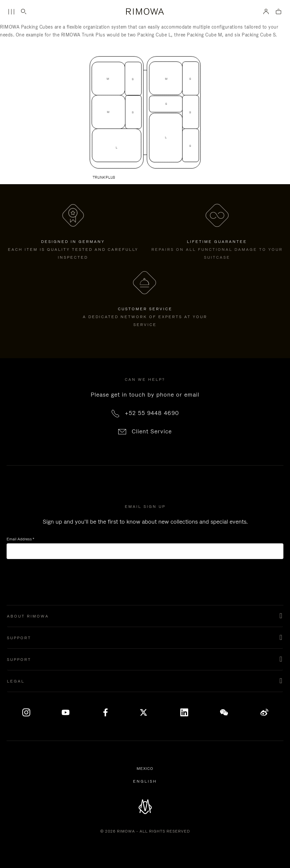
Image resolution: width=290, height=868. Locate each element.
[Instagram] (26, 713)
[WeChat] (224, 713)
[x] (145, 713)
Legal (16, 681)
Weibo (265, 712)
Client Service (152, 431)
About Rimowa (28, 616)
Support (19, 638)
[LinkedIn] (185, 713)
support (19, 660)
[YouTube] (66, 713)
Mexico (146, 769)
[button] (145, 616)
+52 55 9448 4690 (152, 413)
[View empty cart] (279, 12)
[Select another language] (145, 781)
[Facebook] (105, 713)
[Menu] (11, 12)
